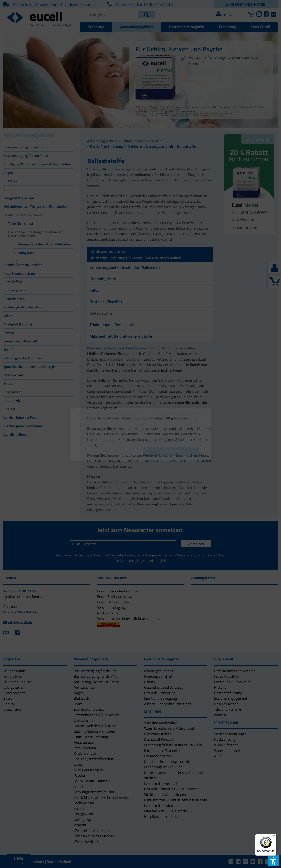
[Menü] (274, 837)
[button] (110, 451)
